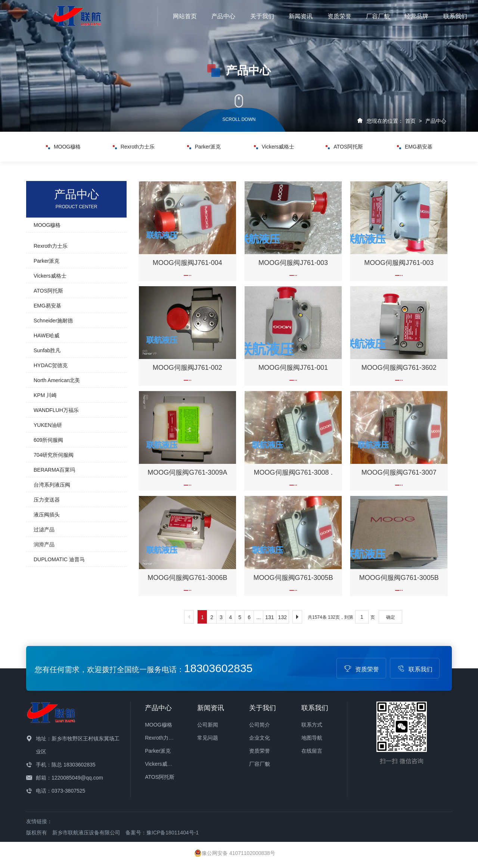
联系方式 (312, 725)
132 (283, 617)
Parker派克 (204, 147)
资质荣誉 (339, 16)
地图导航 (312, 738)
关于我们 (262, 16)
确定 (391, 617)
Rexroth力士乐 (134, 147)
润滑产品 (44, 544)
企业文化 (260, 738)
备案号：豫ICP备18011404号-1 (162, 833)
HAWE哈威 (46, 335)
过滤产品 (44, 530)
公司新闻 (208, 725)
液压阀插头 (47, 515)
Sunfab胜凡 (47, 350)
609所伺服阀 (48, 440)
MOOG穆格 (63, 147)
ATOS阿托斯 (344, 147)
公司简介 (260, 725)
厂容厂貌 (378, 16)
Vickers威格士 (274, 147)
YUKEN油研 (48, 425)
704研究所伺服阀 (54, 455)
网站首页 (185, 16)
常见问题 (208, 738)
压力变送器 (47, 500)
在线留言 (312, 751)
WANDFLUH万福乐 (56, 410)
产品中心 (223, 16)
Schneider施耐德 (53, 321)
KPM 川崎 (45, 395)
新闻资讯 (301, 16)
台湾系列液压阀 (52, 485)
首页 (410, 121)
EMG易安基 (415, 147)
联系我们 (455, 16)
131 (269, 617)
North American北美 (57, 380)
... (258, 617)
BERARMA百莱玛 (54, 470)
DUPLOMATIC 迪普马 (59, 559)
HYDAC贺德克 (51, 365)
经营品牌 (416, 16)
